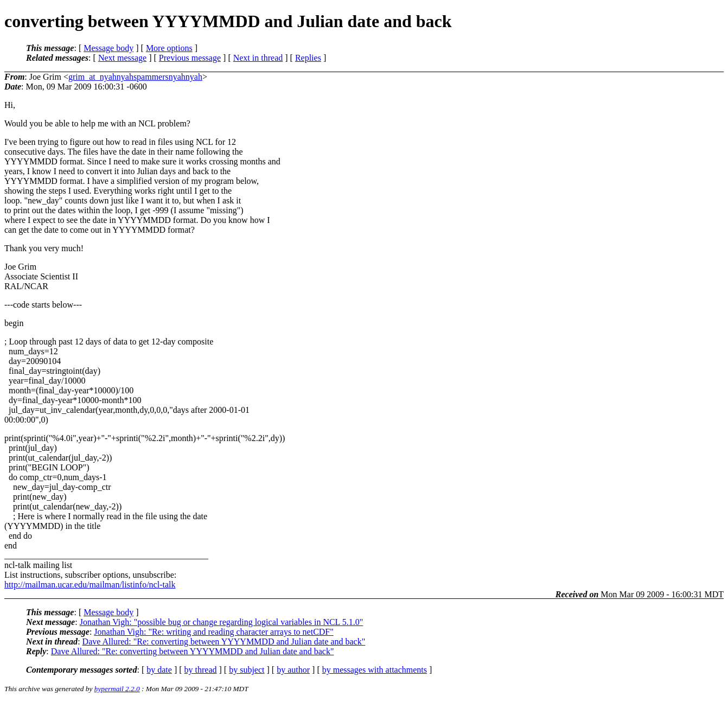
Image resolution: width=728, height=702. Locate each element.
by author (293, 670)
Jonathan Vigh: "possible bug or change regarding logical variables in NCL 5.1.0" (222, 622)
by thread (201, 670)
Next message (122, 58)
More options (169, 48)
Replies (308, 58)
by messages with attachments (375, 670)
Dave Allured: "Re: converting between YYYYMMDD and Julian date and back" (224, 642)
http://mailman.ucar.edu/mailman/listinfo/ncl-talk (90, 585)
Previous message (190, 58)
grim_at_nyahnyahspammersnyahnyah (135, 77)
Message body (108, 48)
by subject (247, 670)
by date (159, 670)
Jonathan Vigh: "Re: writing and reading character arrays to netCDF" (213, 632)
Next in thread (258, 58)
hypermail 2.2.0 (117, 689)
